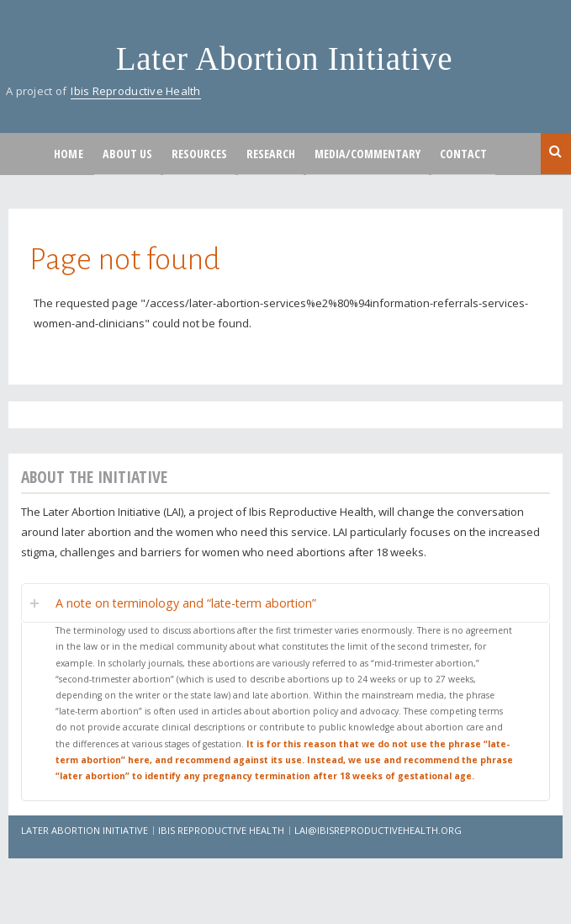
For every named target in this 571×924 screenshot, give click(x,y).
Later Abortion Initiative (285, 58)
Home (69, 154)
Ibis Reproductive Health (135, 91)
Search (556, 152)
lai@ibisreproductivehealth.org (378, 830)
